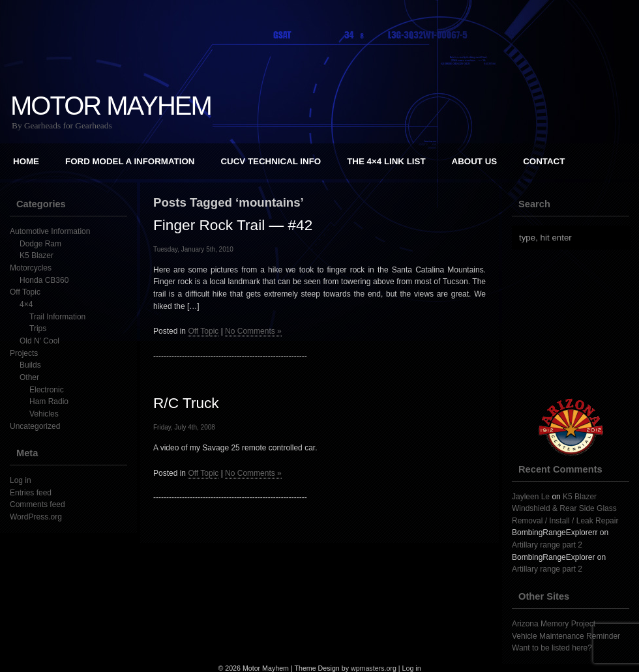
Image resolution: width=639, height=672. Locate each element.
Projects (24, 353)
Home (26, 161)
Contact (544, 161)
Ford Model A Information (130, 161)
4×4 (26, 304)
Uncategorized (35, 426)
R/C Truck (186, 403)
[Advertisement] (251, 562)
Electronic (47, 390)
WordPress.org (36, 517)
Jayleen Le (531, 497)
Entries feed (31, 493)
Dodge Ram (40, 244)
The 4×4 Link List (386, 161)
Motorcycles (31, 268)
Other (29, 377)
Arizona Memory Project (554, 624)
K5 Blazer (37, 256)
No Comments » (253, 331)
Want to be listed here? (552, 648)
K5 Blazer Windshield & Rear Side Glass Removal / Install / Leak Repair (565, 509)
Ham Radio (49, 402)
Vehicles (44, 414)
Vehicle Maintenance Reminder (566, 636)
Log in (21, 480)
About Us (475, 161)
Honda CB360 (44, 280)
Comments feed (37, 504)
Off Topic (25, 292)
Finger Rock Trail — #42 (233, 225)
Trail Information (57, 317)
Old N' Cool (39, 341)
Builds (30, 365)
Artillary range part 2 (547, 545)
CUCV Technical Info (271, 161)
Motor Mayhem (111, 106)
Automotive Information (50, 231)
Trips (38, 329)
